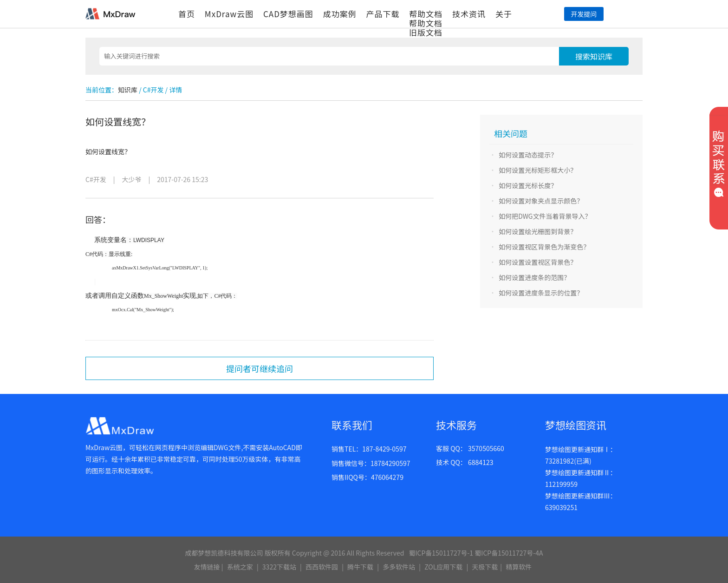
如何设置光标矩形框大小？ (538, 170)
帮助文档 (426, 14)
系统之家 (240, 567)
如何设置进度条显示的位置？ (541, 293)
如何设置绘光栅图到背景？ (538, 231)
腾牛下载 (360, 567)
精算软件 (519, 567)
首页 (187, 14)
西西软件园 (322, 567)
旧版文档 (426, 32)
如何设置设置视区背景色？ (538, 262)
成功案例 (340, 14)
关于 (504, 14)
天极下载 (485, 567)
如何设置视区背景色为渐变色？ (544, 247)
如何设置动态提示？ (528, 155)
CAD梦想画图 (288, 14)
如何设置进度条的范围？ (534, 277)
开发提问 (584, 14)
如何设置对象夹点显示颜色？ (541, 201)
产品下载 (383, 14)
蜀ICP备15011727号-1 (441, 553)
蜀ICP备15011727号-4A (509, 553)
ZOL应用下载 (443, 567)
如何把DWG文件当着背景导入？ (545, 216)
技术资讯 (469, 14)
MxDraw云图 (229, 14)
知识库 (128, 90)
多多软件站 (399, 567)
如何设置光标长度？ (528, 185)
